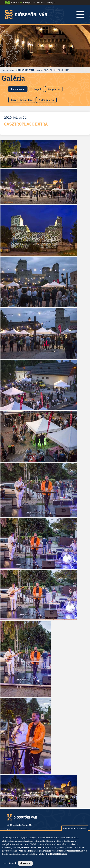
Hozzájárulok (10, 863)
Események (19, 88)
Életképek (36, 89)
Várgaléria (54, 89)
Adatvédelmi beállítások (75, 829)
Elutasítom (25, 863)
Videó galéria (46, 100)
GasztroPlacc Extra (57, 70)
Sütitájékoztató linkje (57, 854)
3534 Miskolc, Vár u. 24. (19, 825)
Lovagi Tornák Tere (22, 100)
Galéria (40, 70)
